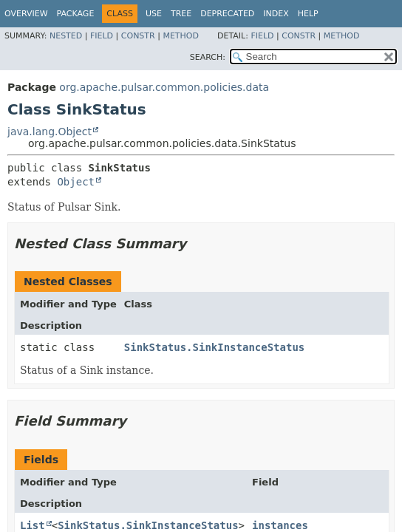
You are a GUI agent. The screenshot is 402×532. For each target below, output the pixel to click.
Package (76, 14)
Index (276, 14)
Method (181, 36)
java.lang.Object (50, 132)
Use (154, 14)
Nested (66, 36)
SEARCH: (208, 57)
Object (76, 182)
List (33, 525)
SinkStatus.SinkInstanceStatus (214, 347)
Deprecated (227, 14)
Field (102, 36)
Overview (26, 14)
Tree (181, 14)
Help (308, 14)
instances (280, 525)
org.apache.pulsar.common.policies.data (164, 87)
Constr (138, 36)
